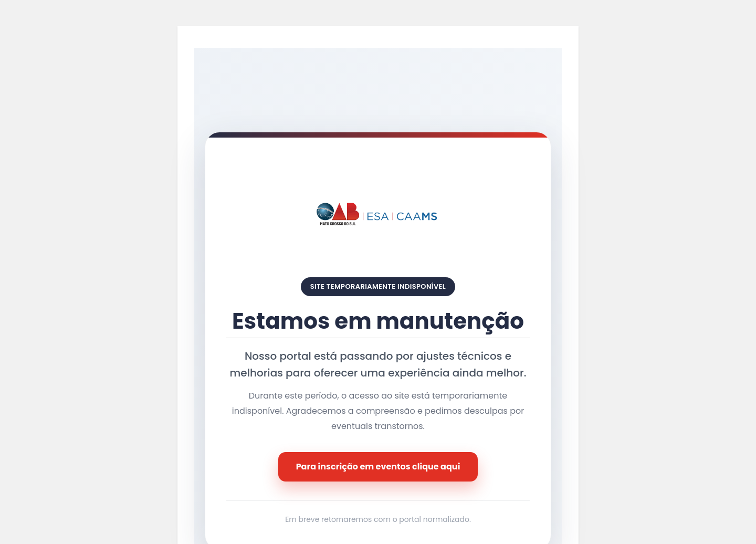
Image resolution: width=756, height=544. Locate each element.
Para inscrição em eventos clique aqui (378, 467)
